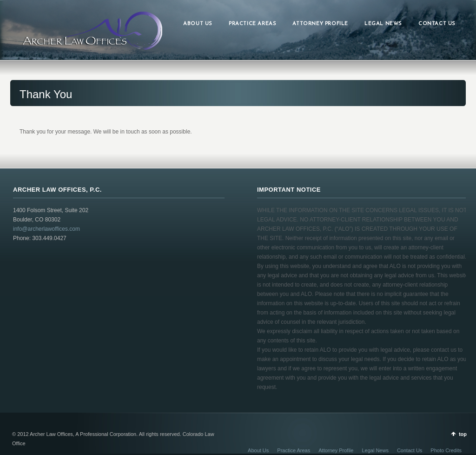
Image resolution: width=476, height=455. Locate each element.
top (463, 434)
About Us (258, 450)
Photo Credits (446, 450)
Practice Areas (294, 450)
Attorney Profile (336, 450)
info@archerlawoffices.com (46, 229)
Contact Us (410, 450)
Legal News (375, 450)
